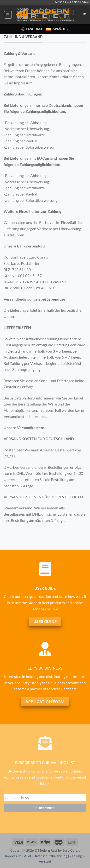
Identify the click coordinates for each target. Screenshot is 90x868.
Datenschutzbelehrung (50, 856)
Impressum (13, 856)
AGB (27, 856)
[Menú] (8, 15)
